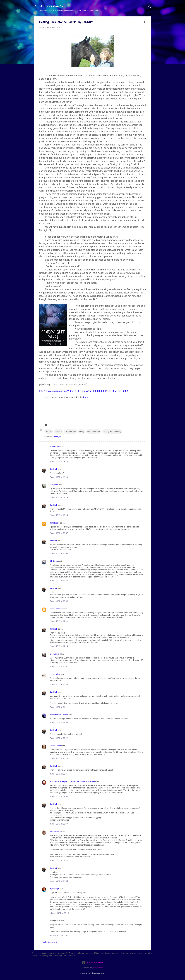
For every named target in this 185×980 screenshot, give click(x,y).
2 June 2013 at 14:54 (59, 723)
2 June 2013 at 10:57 (59, 533)
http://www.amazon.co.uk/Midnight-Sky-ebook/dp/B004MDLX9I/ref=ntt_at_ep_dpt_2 (84, 391)
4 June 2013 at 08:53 (59, 861)
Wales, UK (57, 437)
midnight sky (70, 431)
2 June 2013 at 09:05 (59, 477)
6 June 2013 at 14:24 (59, 881)
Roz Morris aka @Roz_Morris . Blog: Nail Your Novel (72, 782)
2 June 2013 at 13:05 (59, 684)
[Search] (150, 7)
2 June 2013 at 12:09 (59, 621)
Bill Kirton (54, 561)
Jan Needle (55, 523)
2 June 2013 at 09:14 (59, 497)
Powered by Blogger (92, 963)
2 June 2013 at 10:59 (59, 553)
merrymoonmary (98, 968)
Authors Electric (52, 6)
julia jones (54, 485)
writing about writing (112, 431)
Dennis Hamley (56, 609)
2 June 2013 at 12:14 (59, 646)
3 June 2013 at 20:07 (59, 824)
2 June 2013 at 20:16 (59, 758)
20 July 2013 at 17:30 (59, 936)
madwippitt (54, 654)
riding (82, 431)
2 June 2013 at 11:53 (59, 601)
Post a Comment (49, 942)
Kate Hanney (55, 746)
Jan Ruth (54, 469)
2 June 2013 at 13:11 (59, 707)
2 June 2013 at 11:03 (59, 581)
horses (49, 431)
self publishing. (94, 431)
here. (86, 397)
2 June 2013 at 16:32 (59, 738)
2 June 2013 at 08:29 (59, 462)
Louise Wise (55, 674)
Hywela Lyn (55, 889)
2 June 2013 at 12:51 (59, 667)
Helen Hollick (55, 831)
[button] (144, 22)
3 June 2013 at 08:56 (59, 796)
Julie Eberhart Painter (59, 715)
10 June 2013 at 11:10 (59, 913)
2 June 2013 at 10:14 (59, 515)
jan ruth (58, 431)
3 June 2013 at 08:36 (59, 774)
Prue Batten (55, 447)
